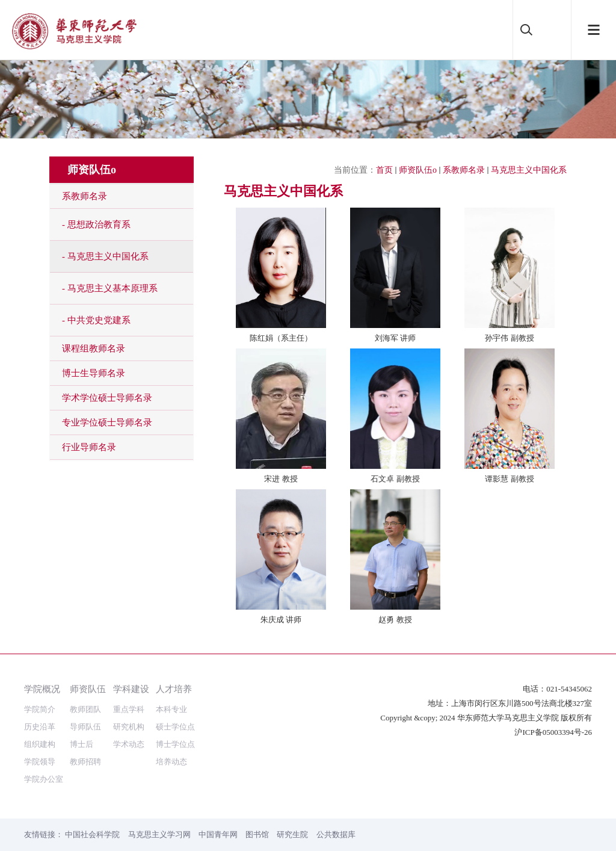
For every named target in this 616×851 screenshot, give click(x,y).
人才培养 (174, 689)
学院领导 (40, 762)
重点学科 (129, 709)
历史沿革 (40, 727)
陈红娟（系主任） (281, 338)
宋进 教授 (281, 479)
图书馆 (257, 834)
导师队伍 (85, 727)
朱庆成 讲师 (281, 620)
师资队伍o (418, 170)
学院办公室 (44, 779)
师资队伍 (88, 689)
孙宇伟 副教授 (510, 338)
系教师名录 (464, 170)
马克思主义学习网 (159, 834)
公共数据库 (336, 834)
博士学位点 (175, 744)
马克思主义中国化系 (529, 170)
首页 (384, 170)
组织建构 (40, 744)
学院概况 (42, 689)
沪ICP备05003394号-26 (553, 732)
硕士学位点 (175, 727)
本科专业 (171, 709)
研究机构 (129, 727)
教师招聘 (85, 762)
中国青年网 (218, 834)
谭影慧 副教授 (510, 479)
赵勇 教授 (395, 620)
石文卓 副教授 (395, 479)
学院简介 (40, 709)
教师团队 (85, 709)
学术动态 (129, 744)
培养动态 (171, 762)
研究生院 (292, 834)
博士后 (82, 744)
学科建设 (131, 689)
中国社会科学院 (92, 834)
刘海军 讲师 (396, 338)
